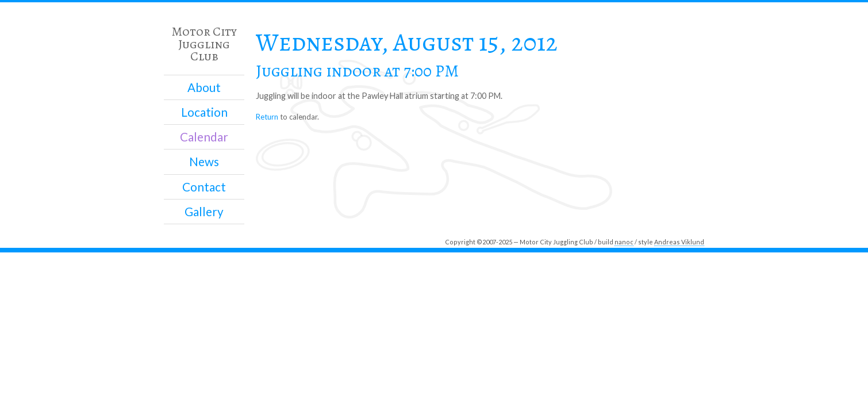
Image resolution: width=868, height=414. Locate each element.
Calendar (204, 137)
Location (204, 112)
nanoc (624, 242)
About (204, 87)
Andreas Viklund (679, 242)
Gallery (204, 212)
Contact (204, 187)
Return (267, 117)
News (204, 162)
